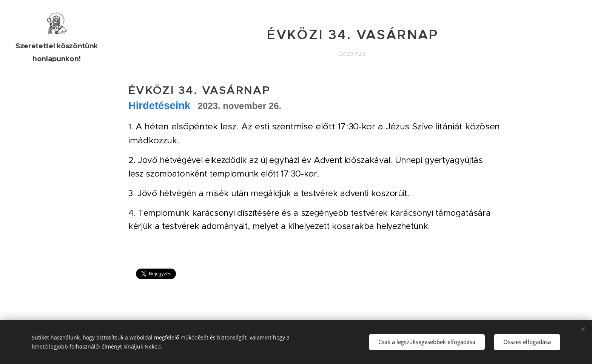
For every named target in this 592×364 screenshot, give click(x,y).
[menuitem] (57, 138)
